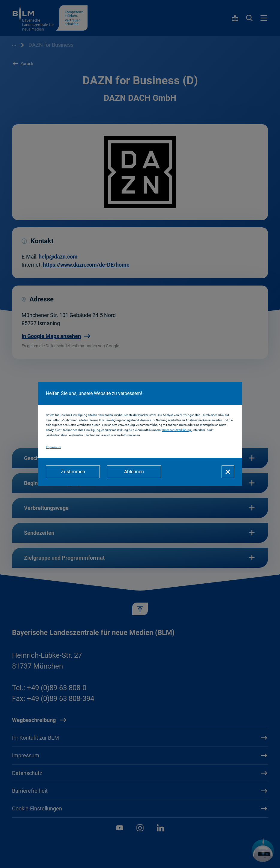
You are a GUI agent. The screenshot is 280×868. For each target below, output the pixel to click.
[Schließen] (228, 472)
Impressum (54, 447)
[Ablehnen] (134, 472)
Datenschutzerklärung (177, 430)
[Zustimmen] (73, 472)
